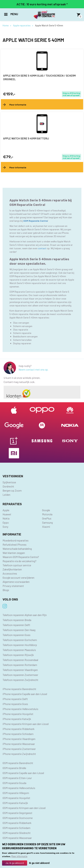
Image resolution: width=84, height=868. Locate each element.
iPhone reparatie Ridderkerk (19, 729)
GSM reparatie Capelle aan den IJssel (23, 773)
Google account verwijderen (18, 578)
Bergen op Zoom (12, 490)
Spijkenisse (9, 482)
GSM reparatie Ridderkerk (17, 823)
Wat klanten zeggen (14, 553)
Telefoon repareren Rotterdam (20, 665)
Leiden (6, 495)
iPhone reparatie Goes (15, 704)
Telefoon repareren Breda (17, 620)
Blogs (6, 590)
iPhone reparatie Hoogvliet (18, 714)
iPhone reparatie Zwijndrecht (19, 754)
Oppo (6, 522)
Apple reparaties (22, 25)
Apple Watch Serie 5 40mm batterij (26, 138)
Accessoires (10, 573)
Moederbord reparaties (16, 540)
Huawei (7, 514)
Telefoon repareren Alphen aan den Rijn (25, 615)
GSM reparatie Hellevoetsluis (19, 788)
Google (46, 510)
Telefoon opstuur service (17, 565)
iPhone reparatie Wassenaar (19, 744)
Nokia (6, 518)
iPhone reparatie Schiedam (18, 734)
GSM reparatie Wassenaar (17, 838)
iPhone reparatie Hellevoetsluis (20, 709)
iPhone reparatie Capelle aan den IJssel (25, 694)
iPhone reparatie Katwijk (17, 719)
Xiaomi (46, 527)
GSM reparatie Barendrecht (18, 763)
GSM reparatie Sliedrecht (17, 833)
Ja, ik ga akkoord (15, 864)
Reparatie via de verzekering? (19, 561)
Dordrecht (8, 486)
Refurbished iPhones (15, 545)
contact (42, 248)
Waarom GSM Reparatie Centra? (21, 557)
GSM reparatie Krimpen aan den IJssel (24, 808)
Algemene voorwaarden (16, 582)
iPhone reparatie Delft (15, 699)
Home (6, 25)
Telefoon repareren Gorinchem (20, 640)
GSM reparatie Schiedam (16, 828)
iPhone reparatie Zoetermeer (19, 749)
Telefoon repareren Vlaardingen (20, 670)
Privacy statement (13, 586)
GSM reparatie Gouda (14, 783)
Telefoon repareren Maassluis (19, 650)
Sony (5, 527)
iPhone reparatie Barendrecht (19, 689)
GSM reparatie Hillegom (16, 793)
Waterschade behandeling (17, 549)
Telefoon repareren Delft (16, 625)
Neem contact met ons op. (33, 370)
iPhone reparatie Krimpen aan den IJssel (26, 724)
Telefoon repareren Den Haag (19, 630)
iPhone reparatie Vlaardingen (19, 739)
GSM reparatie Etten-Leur (17, 778)
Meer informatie (19, 857)
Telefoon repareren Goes (16, 635)
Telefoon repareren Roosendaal (20, 660)
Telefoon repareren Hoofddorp (20, 645)
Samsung (47, 522)
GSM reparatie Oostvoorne (18, 818)
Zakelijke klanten (12, 569)
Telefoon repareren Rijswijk (18, 655)
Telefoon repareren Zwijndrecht (20, 680)
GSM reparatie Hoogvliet (16, 798)
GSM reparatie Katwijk (15, 803)
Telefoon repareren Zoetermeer (20, 675)
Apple (6, 510)
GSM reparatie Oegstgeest (17, 813)
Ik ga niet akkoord (39, 864)
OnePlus (47, 518)
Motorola (47, 514)
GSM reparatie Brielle (14, 768)
